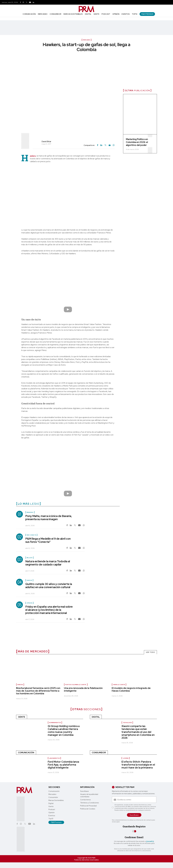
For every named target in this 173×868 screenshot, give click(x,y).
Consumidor (55, 14)
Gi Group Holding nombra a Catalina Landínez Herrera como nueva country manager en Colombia (64, 731)
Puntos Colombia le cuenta (76, 685)
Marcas (20, 685)
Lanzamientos (54, 758)
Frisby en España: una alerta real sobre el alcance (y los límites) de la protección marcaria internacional (49, 610)
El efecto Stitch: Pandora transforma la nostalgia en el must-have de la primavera (138, 765)
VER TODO (150, 652)
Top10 (135, 14)
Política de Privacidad (88, 806)
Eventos (126, 14)
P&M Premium (147, 14)
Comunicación (29, 14)
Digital (88, 14)
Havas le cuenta (119, 685)
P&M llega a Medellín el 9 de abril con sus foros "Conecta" (48, 540)
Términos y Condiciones (90, 803)
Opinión (116, 14)
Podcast (106, 14)
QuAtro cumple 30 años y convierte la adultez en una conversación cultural (49, 586)
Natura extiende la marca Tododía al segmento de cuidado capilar (48, 563)
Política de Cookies (88, 809)
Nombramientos (55, 723)
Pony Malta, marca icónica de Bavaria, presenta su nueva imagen (49, 518)
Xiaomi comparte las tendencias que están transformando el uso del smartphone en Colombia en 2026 (138, 732)
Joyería (126, 758)
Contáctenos (85, 800)
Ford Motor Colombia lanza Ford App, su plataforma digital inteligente (63, 765)
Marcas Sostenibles (73, 14)
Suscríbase (84, 791)
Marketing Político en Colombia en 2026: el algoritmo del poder (137, 142)
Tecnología (127, 723)
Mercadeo (43, 14)
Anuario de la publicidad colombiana (89, 795)
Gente (96, 14)
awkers (33, 156)
